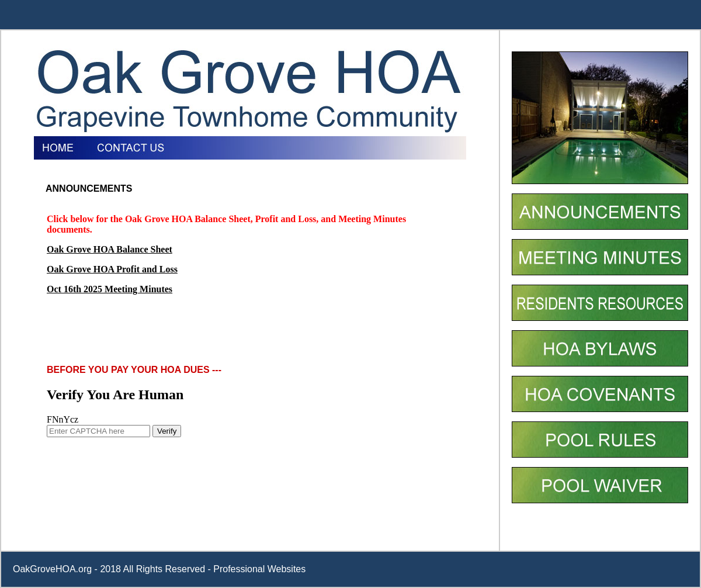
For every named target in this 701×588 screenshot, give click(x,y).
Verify (167, 431)
